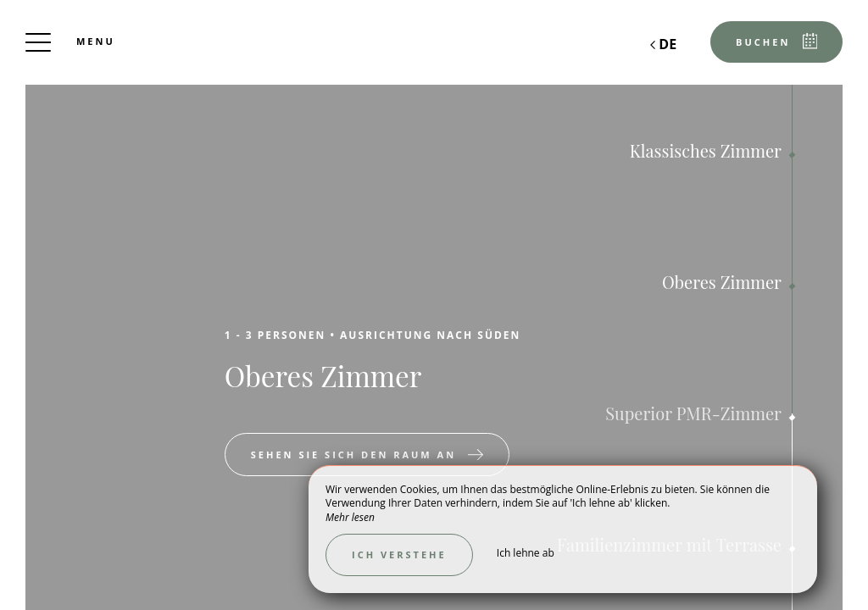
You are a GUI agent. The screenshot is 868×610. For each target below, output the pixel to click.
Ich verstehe (399, 555)
